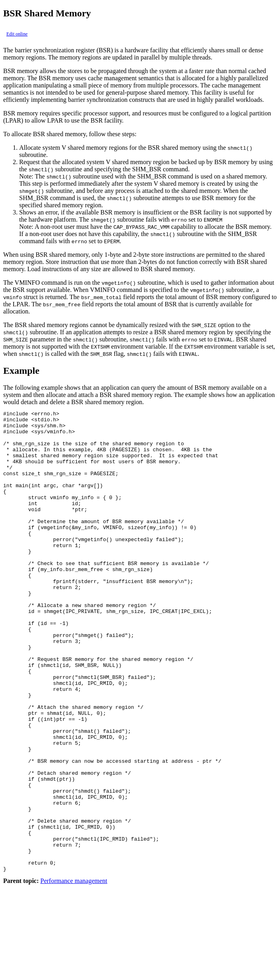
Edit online (17, 34)
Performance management (74, 973)
